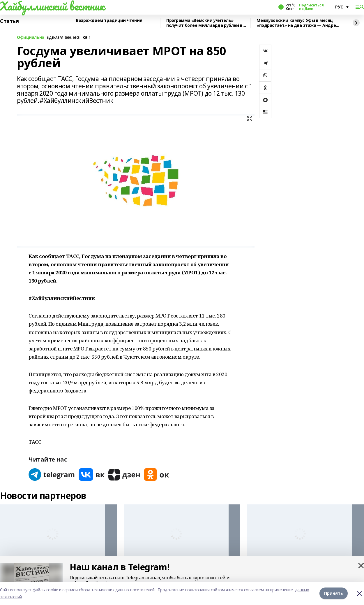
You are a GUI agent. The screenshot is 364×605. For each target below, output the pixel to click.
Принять (334, 593)
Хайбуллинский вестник (52, 6)
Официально (31, 37)
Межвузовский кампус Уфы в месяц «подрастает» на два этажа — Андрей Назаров (298, 23)
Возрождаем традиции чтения (109, 21)
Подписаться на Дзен (311, 7)
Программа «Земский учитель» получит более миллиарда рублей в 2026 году (204, 23)
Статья (9, 21)
